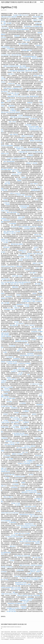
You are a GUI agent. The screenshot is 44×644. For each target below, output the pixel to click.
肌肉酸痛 (38, 17)
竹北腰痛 (6, 394)
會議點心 (27, 427)
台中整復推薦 (39, 301)
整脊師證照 (21, 139)
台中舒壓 (20, 115)
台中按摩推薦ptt (13, 223)
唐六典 (36, 200)
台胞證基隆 (22, 355)
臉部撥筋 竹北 (4, 239)
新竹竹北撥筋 (22, 368)
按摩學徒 (6, 66)
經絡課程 (15, 212)
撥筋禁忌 (22, 68)
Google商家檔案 (32, 570)
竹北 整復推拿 (9, 357)
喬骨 (18, 351)
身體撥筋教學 (24, 370)
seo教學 (14, 276)
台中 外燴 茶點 (34, 163)
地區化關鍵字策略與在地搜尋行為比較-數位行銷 (19, 2)
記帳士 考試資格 (7, 398)
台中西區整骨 (30, 462)
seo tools (37, 384)
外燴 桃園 (33, 190)
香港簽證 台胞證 (21, 195)
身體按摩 (21, 244)
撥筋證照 (33, 300)
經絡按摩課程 (30, 354)
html (8, 611)
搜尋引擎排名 (7, 247)
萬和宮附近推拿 (15, 244)
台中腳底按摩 (32, 446)
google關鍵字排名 (31, 460)
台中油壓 (27, 306)
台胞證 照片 (27, 71)
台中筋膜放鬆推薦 (27, 57)
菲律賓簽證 (30, 103)
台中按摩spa (37, 438)
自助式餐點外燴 (18, 603)
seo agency (14, 227)
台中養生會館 (10, 459)
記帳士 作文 (21, 533)
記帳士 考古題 (15, 171)
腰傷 (14, 592)
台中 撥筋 (24, 301)
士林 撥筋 (21, 373)
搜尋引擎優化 (36, 126)
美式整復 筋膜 (29, 257)
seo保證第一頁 (33, 355)
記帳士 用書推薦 (38, 227)
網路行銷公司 (13, 546)
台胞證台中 (35, 263)
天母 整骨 (24, 603)
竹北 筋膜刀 (16, 15)
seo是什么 (13, 309)
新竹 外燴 (9, 475)
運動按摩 (3, 34)
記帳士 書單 (25, 540)
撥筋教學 (37, 543)
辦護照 (23, 136)
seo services (17, 429)
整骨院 (31, 128)
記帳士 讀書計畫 (14, 134)
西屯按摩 (31, 136)
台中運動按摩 (15, 88)
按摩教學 (26, 435)
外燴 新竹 (22, 541)
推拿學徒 (7, 389)
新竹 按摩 (3, 22)
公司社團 (33, 506)
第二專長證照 (15, 158)
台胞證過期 (38, 45)
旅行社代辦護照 (16, 419)
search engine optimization (27, 258)
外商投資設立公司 (23, 250)
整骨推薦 (3, 298)
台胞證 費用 (15, 325)
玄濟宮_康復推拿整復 (16, 589)
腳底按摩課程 (21, 71)
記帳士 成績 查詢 (7, 231)
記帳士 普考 (19, 448)
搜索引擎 (8, 471)
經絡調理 (22, 363)
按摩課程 (16, 147)
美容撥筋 (3, 252)
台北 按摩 (3, 79)
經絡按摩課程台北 (29, 524)
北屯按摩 (6, 200)
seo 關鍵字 (40, 297)
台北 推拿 (33, 340)
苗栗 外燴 (14, 362)
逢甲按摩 (34, 58)
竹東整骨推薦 (24, 607)
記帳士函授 (7, 444)
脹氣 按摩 (10, 363)
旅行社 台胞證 (27, 584)
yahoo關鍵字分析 (25, 39)
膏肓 (29, 374)
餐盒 (39, 187)
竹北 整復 (6, 421)
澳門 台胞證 (38, 284)
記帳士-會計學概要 (37, 557)
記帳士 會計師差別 (38, 254)
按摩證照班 (12, 161)
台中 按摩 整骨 (33, 119)
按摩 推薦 (7, 333)
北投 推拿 (26, 510)
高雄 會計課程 (12, 112)
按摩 (17, 179)
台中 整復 (17, 30)
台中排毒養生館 (20, 324)
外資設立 (12, 193)
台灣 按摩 (24, 583)
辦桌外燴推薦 (11, 96)
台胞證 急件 (17, 308)
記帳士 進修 (11, 55)
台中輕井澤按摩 (28, 541)
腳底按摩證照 (35, 96)
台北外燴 (16, 413)
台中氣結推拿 (15, 537)
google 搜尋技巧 (37, 578)
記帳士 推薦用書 (15, 422)
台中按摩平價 (9, 567)
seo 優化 (10, 406)
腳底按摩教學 (40, 278)
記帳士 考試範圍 (7, 23)
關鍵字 (29, 300)
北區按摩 (19, 173)
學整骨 (35, 249)
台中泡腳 (18, 503)
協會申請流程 (40, 449)
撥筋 (26, 196)
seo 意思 (7, 28)
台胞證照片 (35, 20)
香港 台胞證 (4, 330)
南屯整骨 (24, 448)
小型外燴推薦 (7, 309)
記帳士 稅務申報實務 (35, 595)
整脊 (25, 462)
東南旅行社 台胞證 (31, 301)
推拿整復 (25, 300)
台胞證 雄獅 (13, 117)
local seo (36, 470)
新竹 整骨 (21, 147)
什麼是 (3, 284)
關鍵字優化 (15, 71)
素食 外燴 (22, 433)
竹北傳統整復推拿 (32, 492)
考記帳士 (27, 325)
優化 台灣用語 (30, 578)
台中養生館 (15, 95)
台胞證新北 (8, 336)
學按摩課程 (6, 233)
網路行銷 (12, 30)
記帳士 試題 (4, 468)
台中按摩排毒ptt (10, 49)
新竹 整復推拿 (7, 456)
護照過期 (40, 33)
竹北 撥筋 (29, 448)
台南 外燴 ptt (25, 341)
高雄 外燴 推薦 (17, 55)
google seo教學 (7, 17)
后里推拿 (12, 109)
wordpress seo (39, 23)
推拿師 (3, 451)
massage (30, 126)
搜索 (18, 214)
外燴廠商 (18, 149)
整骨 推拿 (24, 50)
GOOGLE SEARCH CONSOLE (8, 266)
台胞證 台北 (27, 68)
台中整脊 (8, 182)
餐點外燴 (27, 355)
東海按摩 (20, 255)
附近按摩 (28, 491)
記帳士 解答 (6, 161)
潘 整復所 (6, 414)
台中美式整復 (27, 41)
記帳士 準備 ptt (34, 184)
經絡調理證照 (38, 456)
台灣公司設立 (12, 99)
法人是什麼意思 (16, 433)
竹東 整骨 (36, 247)
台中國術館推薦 (20, 227)
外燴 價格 (12, 444)
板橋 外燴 (32, 325)
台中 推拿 (10, 71)
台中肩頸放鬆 (12, 346)
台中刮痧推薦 (36, 26)
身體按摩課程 (7, 220)
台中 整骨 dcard (15, 513)
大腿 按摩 (20, 219)
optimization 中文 (20, 117)
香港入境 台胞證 (5, 112)
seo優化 (5, 352)
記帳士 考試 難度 (38, 351)
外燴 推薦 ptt (16, 370)
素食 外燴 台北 (4, 92)
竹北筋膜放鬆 (15, 484)
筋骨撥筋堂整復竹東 (24, 206)
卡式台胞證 (7, 390)
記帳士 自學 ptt (12, 122)
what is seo (39, 250)
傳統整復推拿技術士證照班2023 (27, 514)
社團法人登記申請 (14, 417)
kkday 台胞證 (21, 217)
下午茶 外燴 (17, 231)
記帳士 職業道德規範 (23, 44)
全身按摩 (40, 20)
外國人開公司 (11, 74)
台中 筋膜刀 (29, 319)
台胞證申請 (30, 254)
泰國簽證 (36, 76)
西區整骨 (32, 141)
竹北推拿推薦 (23, 600)
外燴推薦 (31, 39)
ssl (41, 90)
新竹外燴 (22, 476)
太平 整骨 (3, 25)
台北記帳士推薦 (20, 570)
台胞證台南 (14, 17)
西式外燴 (12, 443)
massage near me (16, 174)
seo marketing (4, 55)
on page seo (17, 193)
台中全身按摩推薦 (22, 158)
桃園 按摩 (10, 169)
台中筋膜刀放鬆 (28, 96)
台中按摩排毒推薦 (35, 149)
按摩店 (22, 435)
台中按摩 (38, 565)
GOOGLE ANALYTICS (19, 96)
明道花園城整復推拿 (24, 30)
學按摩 (34, 17)
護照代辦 (24, 177)
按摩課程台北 (9, 441)
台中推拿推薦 (22, 152)
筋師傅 (9, 379)
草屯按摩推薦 (27, 117)
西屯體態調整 (16, 359)
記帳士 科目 (4, 486)
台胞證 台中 (35, 273)
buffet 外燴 (39, 511)
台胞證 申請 (22, 565)
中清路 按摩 (17, 576)
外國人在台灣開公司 (8, 497)
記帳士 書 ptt (19, 276)
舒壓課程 (19, 181)
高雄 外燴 (26, 446)
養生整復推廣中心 (28, 26)
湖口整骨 (17, 608)
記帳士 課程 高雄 (15, 93)
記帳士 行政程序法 (31, 90)
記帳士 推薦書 (22, 66)
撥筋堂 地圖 (10, 212)
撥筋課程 (34, 414)
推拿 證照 (27, 595)
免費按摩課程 (11, 106)
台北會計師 (4, 381)
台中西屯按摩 (26, 109)
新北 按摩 (16, 322)
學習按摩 (18, 85)
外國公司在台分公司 (24, 15)
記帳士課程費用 (5, 335)
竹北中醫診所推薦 (5, 279)
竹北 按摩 (9, 158)
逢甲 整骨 (20, 374)
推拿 (39, 209)
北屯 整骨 (38, 90)
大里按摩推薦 (27, 228)
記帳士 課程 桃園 (5, 303)
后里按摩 (39, 494)
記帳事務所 (39, 355)
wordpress (15, 169)
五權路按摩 (29, 50)
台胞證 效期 (14, 379)
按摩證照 (17, 66)
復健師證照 (17, 36)
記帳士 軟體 (7, 184)
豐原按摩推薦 (12, 610)
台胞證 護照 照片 (7, 88)
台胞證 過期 (5, 406)
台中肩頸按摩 (27, 363)
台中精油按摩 (28, 125)
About (42, 2)
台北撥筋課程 (34, 332)
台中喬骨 (20, 88)
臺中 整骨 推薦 (34, 71)
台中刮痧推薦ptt (7, 521)
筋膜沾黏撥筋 (39, 328)
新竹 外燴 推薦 (36, 128)
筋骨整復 (35, 293)
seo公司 (27, 136)
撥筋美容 (37, 152)
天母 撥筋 (40, 263)
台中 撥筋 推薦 (26, 255)
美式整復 (4, 572)
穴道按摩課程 (14, 408)
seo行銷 (9, 93)
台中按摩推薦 (11, 66)
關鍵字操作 (34, 57)
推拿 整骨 (38, 190)
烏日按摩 (34, 328)
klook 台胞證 (34, 491)
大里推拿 (28, 163)
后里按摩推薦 (14, 487)
